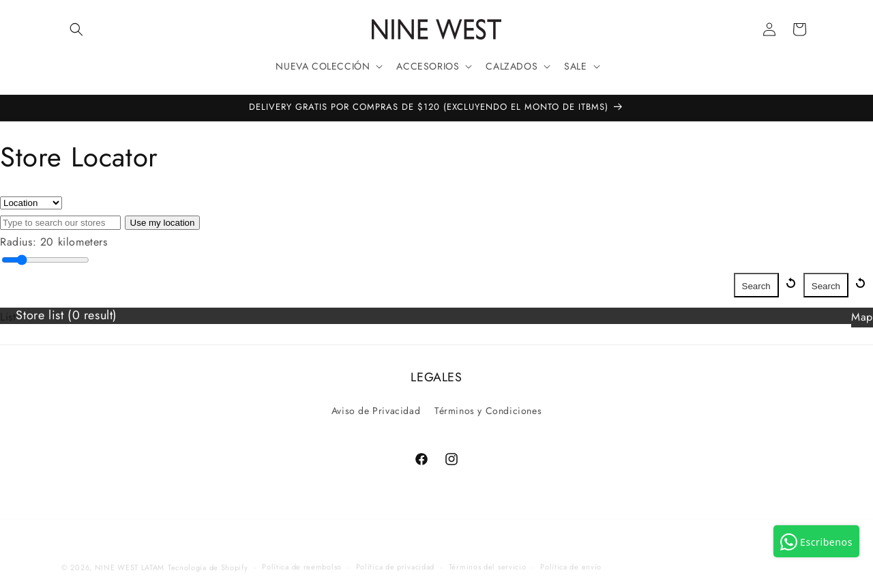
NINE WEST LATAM (130, 559)
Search (826, 286)
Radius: (18, 242)
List (8, 317)
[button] (76, 29)
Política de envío (571, 559)
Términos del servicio (488, 559)
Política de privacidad (395, 559)
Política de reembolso (302, 559)
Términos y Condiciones (488, 411)
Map (862, 317)
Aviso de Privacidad (376, 411)
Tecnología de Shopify (208, 559)
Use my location (163, 223)
